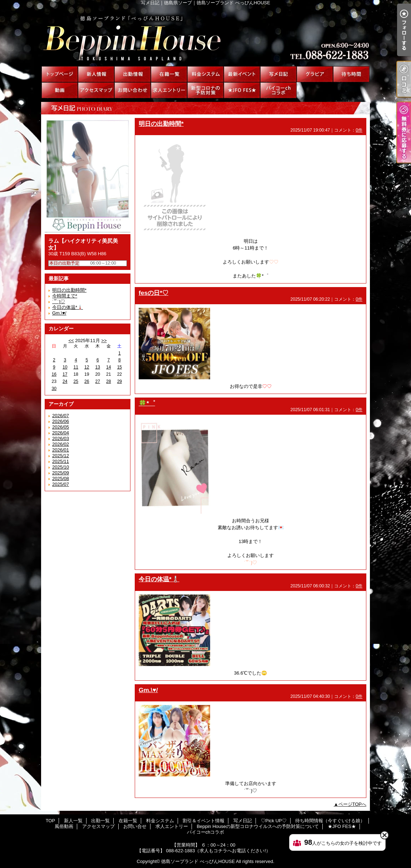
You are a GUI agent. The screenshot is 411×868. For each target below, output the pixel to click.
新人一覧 (96, 74)
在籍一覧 (169, 74)
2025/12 (61, 456)
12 (87, 367)
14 (108, 367)
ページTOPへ (353, 804)
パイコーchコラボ (278, 90)
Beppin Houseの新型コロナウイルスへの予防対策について (205, 90)
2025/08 (61, 479)
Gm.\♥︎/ (59, 313)
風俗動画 (60, 90)
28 (108, 381)
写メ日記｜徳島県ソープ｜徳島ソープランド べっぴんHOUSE (205, 36)
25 (76, 381)
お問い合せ (133, 90)
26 (87, 381)
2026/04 (61, 433)
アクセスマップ (96, 90)
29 (120, 381)
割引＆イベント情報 (242, 74)
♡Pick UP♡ (315, 74)
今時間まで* (65, 296)
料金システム (205, 74)
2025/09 (61, 473)
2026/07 (61, 416)
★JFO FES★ (242, 90)
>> (104, 341)
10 (65, 367)
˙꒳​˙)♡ (59, 302)
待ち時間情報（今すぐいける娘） (351, 74)
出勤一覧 (133, 74)
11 (76, 367)
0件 (359, 130)
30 (54, 389)
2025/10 (61, 467)
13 (98, 367)
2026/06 (61, 421)
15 (120, 367)
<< (71, 341)
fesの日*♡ (153, 293)
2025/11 (61, 461)
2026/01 (61, 450)
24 (65, 381)
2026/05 (61, 427)
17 (65, 374)
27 (98, 381)
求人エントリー (169, 90)
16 (54, 374)
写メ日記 (278, 74)
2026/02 (61, 444)
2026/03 (61, 438)
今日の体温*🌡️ (68, 307)
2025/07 (61, 484)
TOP (60, 74)
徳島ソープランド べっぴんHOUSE (198, 861)
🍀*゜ (147, 403)
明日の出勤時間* (69, 290)
